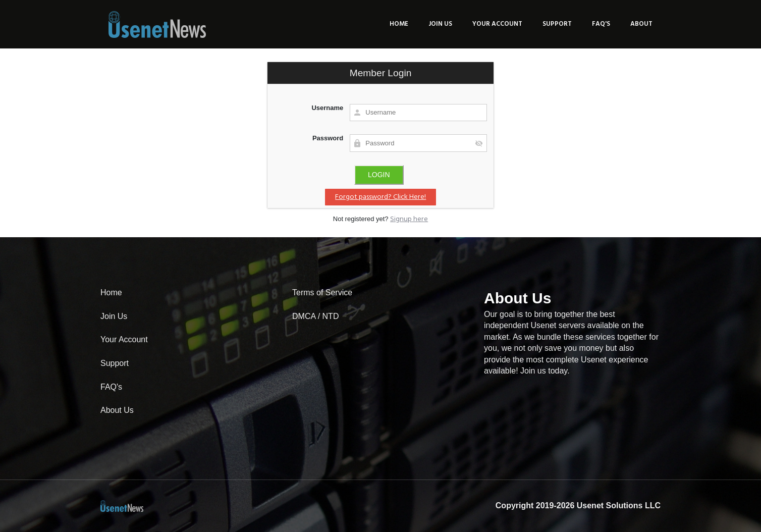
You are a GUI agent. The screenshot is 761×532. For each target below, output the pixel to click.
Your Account (497, 24)
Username (327, 108)
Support (557, 24)
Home (399, 24)
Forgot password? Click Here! (380, 197)
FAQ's (601, 24)
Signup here (409, 219)
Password (328, 138)
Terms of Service (322, 292)
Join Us (440, 24)
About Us (117, 410)
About (641, 24)
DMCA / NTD (315, 316)
